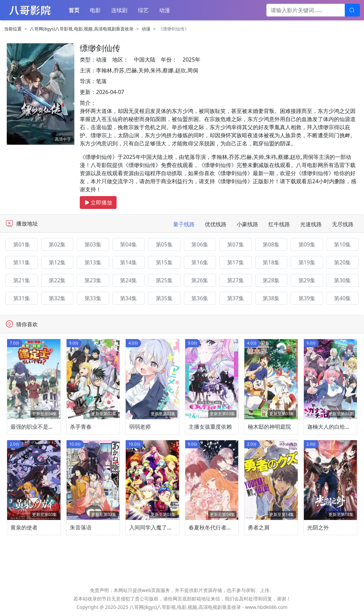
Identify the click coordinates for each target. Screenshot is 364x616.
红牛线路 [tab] (279, 224)
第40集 (342, 298)
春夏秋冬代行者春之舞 (216, 527)
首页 (74, 10)
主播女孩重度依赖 (210, 427)
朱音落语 (81, 527)
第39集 (307, 298)
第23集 (93, 280)
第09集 (307, 244)
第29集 (307, 280)
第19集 (307, 262)
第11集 (22, 262)
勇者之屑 (259, 527)
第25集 (164, 280)
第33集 (93, 298)
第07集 (236, 244)
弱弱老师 (140, 427)
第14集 (128, 262)
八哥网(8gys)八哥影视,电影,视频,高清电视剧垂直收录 (82, 29)
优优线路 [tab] (216, 224)
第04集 (128, 244)
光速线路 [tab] (311, 224)
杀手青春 (81, 427)
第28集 (271, 280)
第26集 (200, 280)
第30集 (342, 280)
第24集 (128, 280)
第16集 (200, 262)
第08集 (271, 244)
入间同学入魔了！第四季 (159, 527)
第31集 (22, 298)
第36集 (200, 298)
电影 (95, 10)
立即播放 (98, 203)
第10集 (342, 244)
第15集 (164, 262)
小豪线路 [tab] (247, 224)
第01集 (22, 244)
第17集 (236, 262)
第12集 (57, 262)
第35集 (164, 298)
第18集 (271, 262)
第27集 (236, 280)
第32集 (57, 298)
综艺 (143, 10)
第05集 (164, 244)
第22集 (57, 280)
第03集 (93, 244)
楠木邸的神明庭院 (269, 427)
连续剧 (119, 10)
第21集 (22, 280)
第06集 (200, 244)
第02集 (57, 244)
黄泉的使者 (24, 527)
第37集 (236, 298)
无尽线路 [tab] (343, 224)
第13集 (93, 262)
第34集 (128, 298)
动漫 (165, 10)
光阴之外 (318, 527)
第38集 (271, 298)
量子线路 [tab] (184, 224)
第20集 (342, 262)
